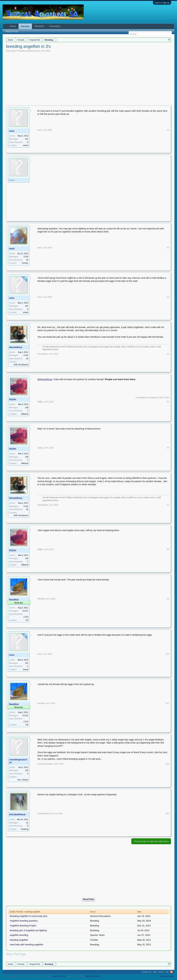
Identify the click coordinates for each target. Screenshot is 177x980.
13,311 (25, 611)
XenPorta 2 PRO (59, 976)
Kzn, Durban (23, 780)
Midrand (25, 414)
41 (27, 823)
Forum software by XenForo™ (27, 976)
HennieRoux (16, 347)
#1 (168, 130)
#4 (168, 354)
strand (26, 145)
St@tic (13, 399)
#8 (168, 549)
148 (27, 408)
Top (167, 972)
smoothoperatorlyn (18, 761)
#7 (168, 505)
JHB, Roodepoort (21, 365)
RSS (171, 972)
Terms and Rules (166, 976)
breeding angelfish (19, 940)
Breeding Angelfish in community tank (28, 916)
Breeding (22, 51)
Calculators (55, 26)
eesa (38, 51)
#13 (167, 814)
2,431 (26, 355)
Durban (25, 263)
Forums (25, 26)
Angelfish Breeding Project (23, 926)
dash (12, 249)
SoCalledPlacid (17, 814)
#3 (168, 297)
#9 (168, 599)
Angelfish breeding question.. (24, 921)
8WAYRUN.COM (93, 976)
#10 (167, 654)
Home (13, 26)
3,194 (26, 257)
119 (27, 770)
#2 (168, 248)
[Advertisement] (88, 78)
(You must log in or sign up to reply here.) (151, 841)
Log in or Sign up (162, 3)
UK (27, 620)
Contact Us (147, 972)
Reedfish (41, 599)
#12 (167, 764)
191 (27, 139)
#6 (168, 448)
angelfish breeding (19, 935)
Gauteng (25, 829)
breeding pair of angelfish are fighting (28, 930)
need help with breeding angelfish (26, 945)
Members (39, 26)
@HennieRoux (45, 379)
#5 (168, 402)
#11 (167, 703)
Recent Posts (88, 899)
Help (155, 972)
